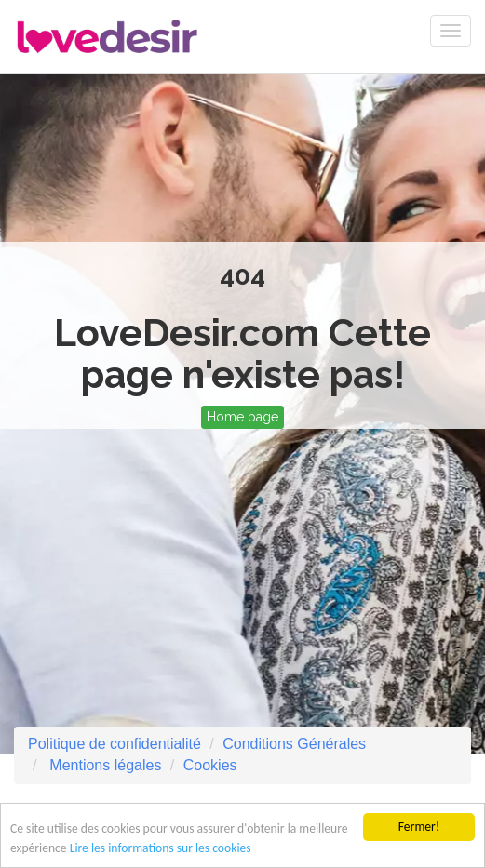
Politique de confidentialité (115, 744)
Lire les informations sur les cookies (161, 849)
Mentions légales (104, 765)
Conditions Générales (294, 744)
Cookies (210, 765)
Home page (242, 417)
